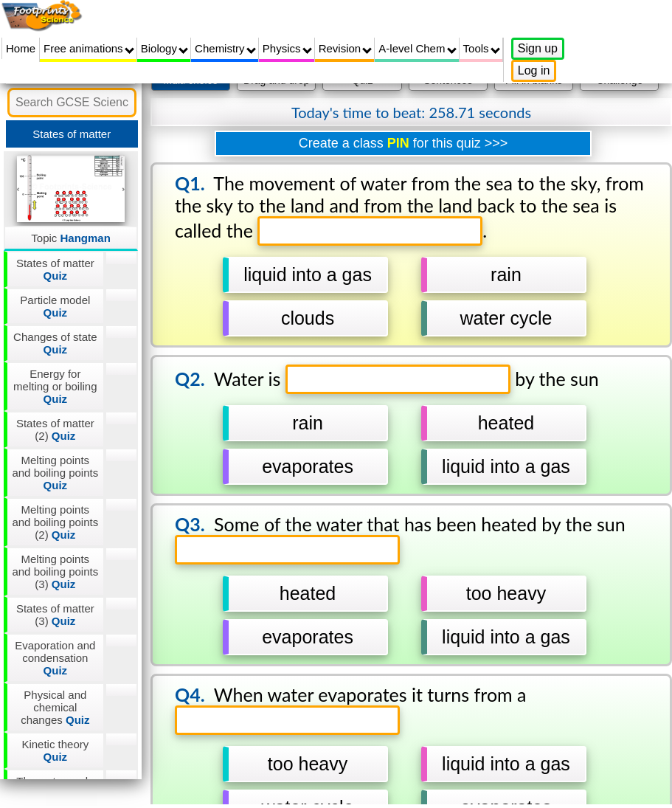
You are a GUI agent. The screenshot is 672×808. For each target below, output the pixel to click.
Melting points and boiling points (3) (55, 572)
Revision (346, 48)
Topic (71, 238)
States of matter (55, 269)
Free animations (89, 48)
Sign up (538, 48)
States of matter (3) (55, 615)
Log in (534, 70)
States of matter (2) (55, 429)
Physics (287, 48)
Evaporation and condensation (55, 658)
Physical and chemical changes (55, 707)
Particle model (55, 306)
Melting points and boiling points (55, 473)
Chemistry (225, 48)
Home (21, 48)
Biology (164, 48)
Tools (482, 48)
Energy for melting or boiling (55, 386)
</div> (403, 435)
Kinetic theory (55, 750)
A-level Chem (417, 48)
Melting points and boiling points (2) (55, 522)
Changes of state (55, 343)
